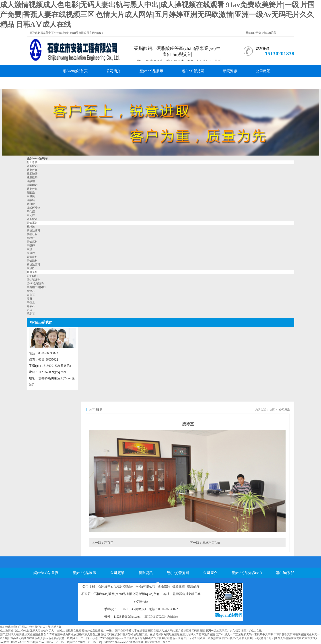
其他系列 (32, 272)
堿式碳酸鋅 (33, 208)
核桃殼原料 (33, 265)
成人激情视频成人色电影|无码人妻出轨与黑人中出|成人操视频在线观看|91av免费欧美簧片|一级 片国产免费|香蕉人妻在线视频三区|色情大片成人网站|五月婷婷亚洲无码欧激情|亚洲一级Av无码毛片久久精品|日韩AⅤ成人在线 (157, 14)
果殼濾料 (32, 261)
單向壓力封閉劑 (36, 287)
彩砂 (29, 310)
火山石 (31, 295)
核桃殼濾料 (33, 230)
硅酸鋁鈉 (32, 185)
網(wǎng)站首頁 (75, 71)
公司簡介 (113, 71)
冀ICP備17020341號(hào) (161, 617)
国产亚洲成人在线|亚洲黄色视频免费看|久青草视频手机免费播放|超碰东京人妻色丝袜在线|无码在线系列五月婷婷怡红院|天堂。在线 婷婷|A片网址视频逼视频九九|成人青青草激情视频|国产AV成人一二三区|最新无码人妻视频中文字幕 (137, 634)
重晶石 (31, 314)
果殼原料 (32, 242)
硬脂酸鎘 (32, 177)
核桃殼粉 (32, 234)
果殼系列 (32, 223)
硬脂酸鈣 (32, 166)
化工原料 (32, 162)
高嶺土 (31, 302)
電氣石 (31, 306)
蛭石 (29, 299)
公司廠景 (263, 71)
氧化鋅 (31, 215)
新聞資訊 (230, 71)
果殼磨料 (32, 257)
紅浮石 (31, 291)
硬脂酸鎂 (32, 170)
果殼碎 (31, 246)
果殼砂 (31, 253)
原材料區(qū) (211, 543)
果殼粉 (31, 268)
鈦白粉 (31, 204)
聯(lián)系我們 (123, 83)
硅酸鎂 (31, 200)
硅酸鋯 (31, 193)
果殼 (29, 249)
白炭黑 (31, 196)
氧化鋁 (31, 211)
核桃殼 (31, 238)
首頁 (272, 410)
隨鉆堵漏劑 (33, 280)
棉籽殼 (31, 227)
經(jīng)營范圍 (193, 71)
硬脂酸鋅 (32, 174)
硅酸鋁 (31, 181)
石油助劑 (32, 276)
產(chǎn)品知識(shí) (78, 83)
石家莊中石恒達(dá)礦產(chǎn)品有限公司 (127, 586)
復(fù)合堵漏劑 (35, 283)
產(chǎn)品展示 (151, 71)
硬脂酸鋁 (32, 189)
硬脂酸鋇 (32, 219)
